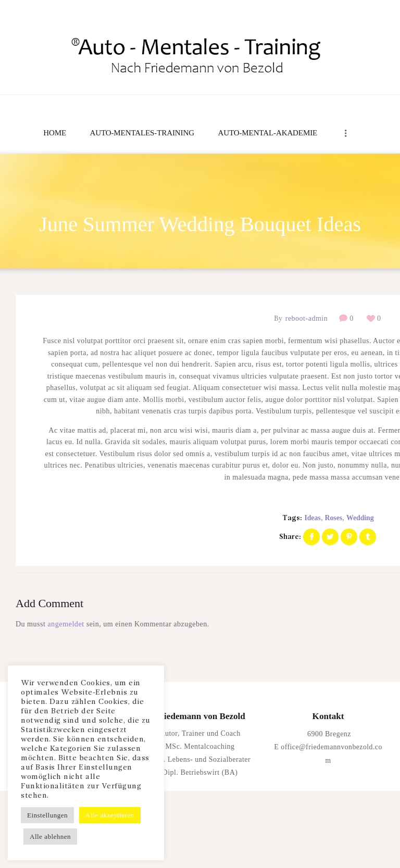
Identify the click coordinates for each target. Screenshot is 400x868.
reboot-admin (307, 319)
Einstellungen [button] (47, 815)
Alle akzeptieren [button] (110, 815)
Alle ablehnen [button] (50, 836)
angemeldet (66, 625)
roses (333, 518)
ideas (312, 518)
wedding (360, 518)
